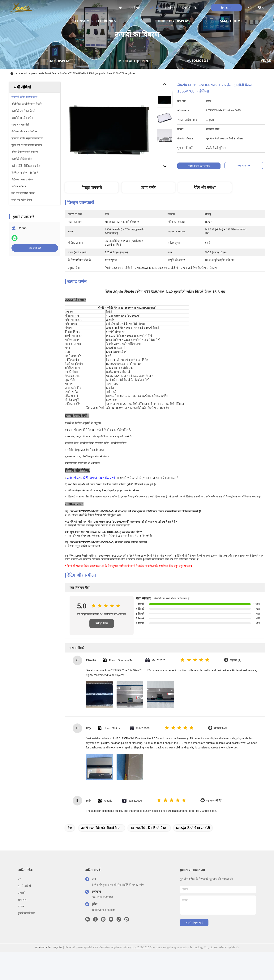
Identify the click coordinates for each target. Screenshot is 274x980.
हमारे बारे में (136, 8)
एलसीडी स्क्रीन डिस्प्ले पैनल (43, 73)
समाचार (22, 906)
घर (121, 8)
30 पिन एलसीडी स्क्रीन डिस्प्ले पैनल (101, 835)
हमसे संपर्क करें (191, 8)
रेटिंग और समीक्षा (205, 187)
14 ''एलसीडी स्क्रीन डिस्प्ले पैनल (148, 835)
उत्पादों (154, 8)
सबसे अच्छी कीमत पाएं (202, 166)
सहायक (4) (236, 667)
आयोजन (170, 8)
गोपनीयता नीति (43, 954)
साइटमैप (58, 954)
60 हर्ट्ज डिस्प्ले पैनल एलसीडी (193, 835)
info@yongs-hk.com (104, 916)
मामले (21, 913)
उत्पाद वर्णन (148, 187)
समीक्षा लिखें (102, 630)
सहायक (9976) (214, 807)
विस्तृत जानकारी (92, 187)
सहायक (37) (220, 735)
